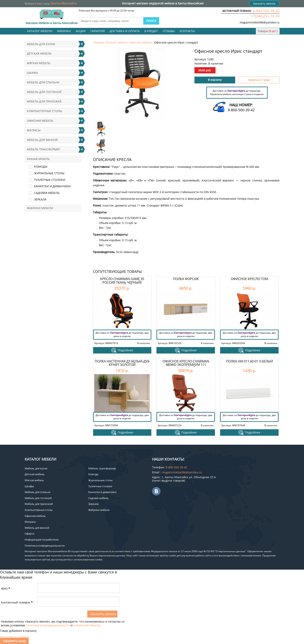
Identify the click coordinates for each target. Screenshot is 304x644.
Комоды (41, 167)
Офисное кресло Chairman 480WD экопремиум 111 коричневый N (186, 365)
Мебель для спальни (43, 82)
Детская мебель (39, 53)
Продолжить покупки (15, 637)
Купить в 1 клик (259, 80)
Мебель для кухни (41, 44)
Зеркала (40, 199)
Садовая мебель (47, 193)
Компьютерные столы (44, 111)
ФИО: (6, 589)
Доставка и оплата (125, 31)
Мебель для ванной (42, 140)
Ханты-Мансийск (64, 3)
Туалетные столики (50, 180)
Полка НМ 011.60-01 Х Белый (249, 361)
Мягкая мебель (39, 63)
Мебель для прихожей (44, 101)
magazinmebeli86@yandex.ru (260, 22)
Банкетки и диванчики (52, 186)
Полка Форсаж (186, 279)
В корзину (215, 80)
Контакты (187, 31)
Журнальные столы (49, 173)
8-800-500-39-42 (266, 11)
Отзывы (169, 31)
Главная (99, 42)
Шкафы (32, 73)
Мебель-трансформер (43, 149)
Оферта (29, 534)
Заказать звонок (264, 4)
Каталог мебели (40, 31)
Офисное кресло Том (249, 279)
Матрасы (34, 130)
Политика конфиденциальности (45, 546)
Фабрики (64, 31)
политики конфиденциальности (48, 625)
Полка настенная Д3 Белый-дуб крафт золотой (122, 363)
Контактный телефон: (18, 602)
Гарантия (98, 31)
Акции (81, 31)
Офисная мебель (141, 42)
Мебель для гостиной (44, 92)
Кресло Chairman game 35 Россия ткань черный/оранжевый (122, 282)
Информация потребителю (42, 540)
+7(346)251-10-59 (265, 16)
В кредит (151, 31)
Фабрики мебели (40, 208)
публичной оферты (87, 625)
